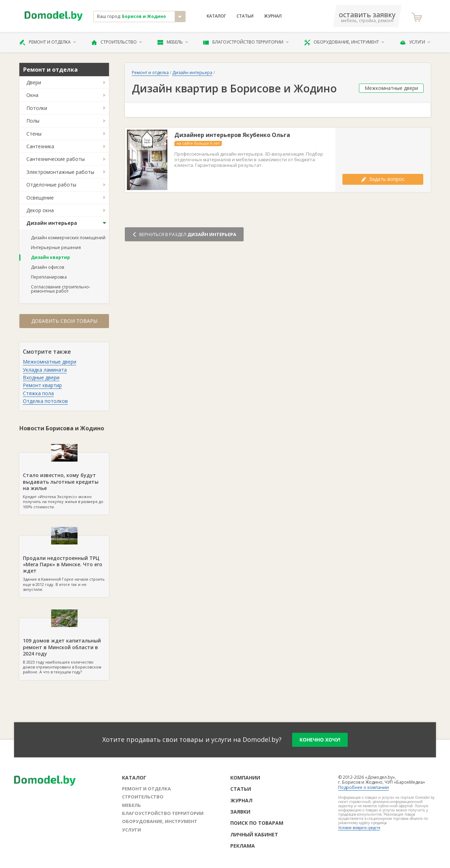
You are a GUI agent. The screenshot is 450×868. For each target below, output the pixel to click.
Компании (245, 778)
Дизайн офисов (47, 267)
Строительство (117, 42)
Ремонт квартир (42, 385)
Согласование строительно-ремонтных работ (61, 289)
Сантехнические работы (56, 159)
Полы (33, 121)
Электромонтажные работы (60, 172)
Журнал (273, 16)
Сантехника (40, 146)
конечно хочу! (320, 740)
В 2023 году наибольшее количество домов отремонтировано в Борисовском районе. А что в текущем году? (64, 646)
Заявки (240, 812)
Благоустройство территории (246, 42)
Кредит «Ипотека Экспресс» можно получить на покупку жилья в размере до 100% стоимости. (64, 481)
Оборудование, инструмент (344, 42)
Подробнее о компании (364, 787)
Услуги (415, 42)
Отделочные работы (51, 185)
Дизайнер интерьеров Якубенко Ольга (232, 135)
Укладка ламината (45, 370)
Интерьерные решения (56, 247)
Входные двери (41, 377)
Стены (34, 134)
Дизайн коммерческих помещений (68, 238)
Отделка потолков (45, 401)
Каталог (216, 16)
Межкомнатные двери (50, 362)
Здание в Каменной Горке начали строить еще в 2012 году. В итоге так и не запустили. (64, 564)
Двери (34, 82)
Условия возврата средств (359, 828)
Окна (32, 95)
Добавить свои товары (64, 321)
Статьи (245, 16)
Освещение (40, 198)
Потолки (37, 108)
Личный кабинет (254, 834)
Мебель (173, 42)
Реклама (243, 846)
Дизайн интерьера (52, 223)
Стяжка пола (38, 393)
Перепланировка (49, 277)
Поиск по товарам (257, 823)
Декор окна (40, 210)
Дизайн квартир (50, 257)
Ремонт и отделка (48, 42)
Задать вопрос (383, 179)
